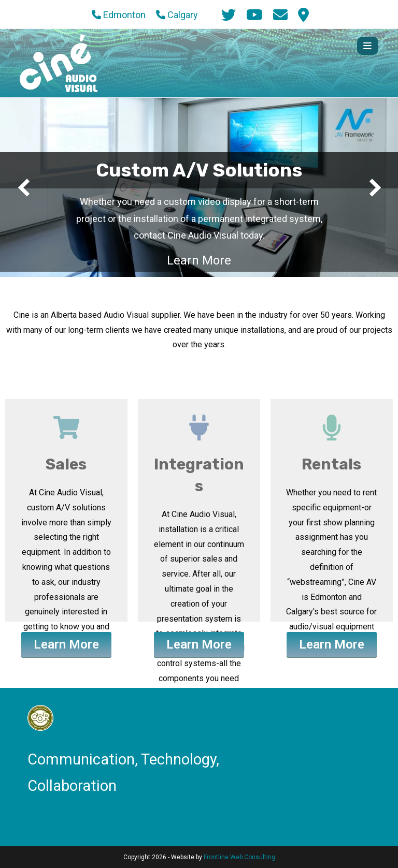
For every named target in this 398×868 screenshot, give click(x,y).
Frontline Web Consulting (239, 857)
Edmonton (119, 15)
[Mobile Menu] (368, 46)
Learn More (199, 260)
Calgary (177, 15)
